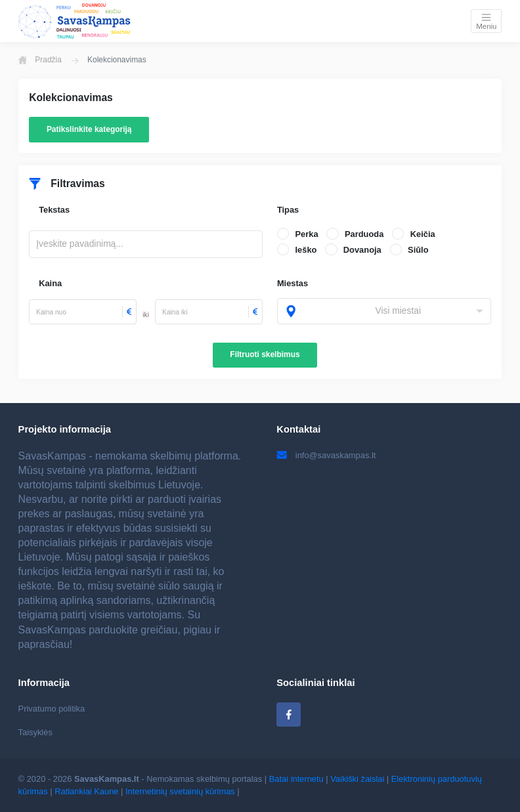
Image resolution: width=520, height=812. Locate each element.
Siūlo (418, 250)
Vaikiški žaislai (357, 779)
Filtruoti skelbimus (265, 354)
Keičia (423, 234)
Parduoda (364, 234)
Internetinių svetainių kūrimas (180, 791)
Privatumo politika (52, 709)
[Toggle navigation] (486, 21)
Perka (306, 234)
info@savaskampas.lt (326, 455)
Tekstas (54, 210)
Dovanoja (362, 250)
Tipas (288, 210)
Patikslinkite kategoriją (89, 129)
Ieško (306, 250)
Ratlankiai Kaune (86, 791)
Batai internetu (296, 779)
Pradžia (40, 60)
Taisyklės (35, 732)
